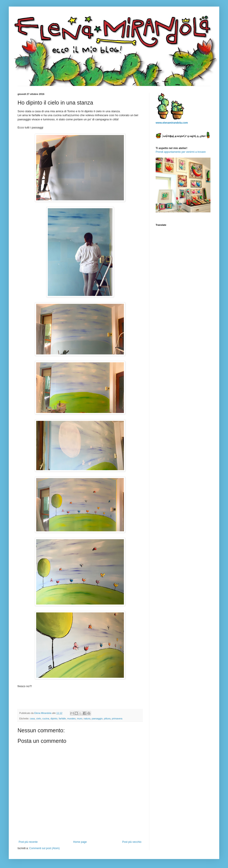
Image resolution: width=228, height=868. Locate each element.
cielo (39, 719)
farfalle (62, 719)
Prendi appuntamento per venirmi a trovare (181, 152)
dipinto (54, 719)
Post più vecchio (132, 842)
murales (71, 719)
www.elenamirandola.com (172, 123)
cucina (46, 719)
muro (80, 719)
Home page (80, 842)
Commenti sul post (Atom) (44, 848)
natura (87, 719)
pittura (107, 719)
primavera (117, 719)
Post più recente (28, 842)
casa (32, 719)
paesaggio (97, 719)
